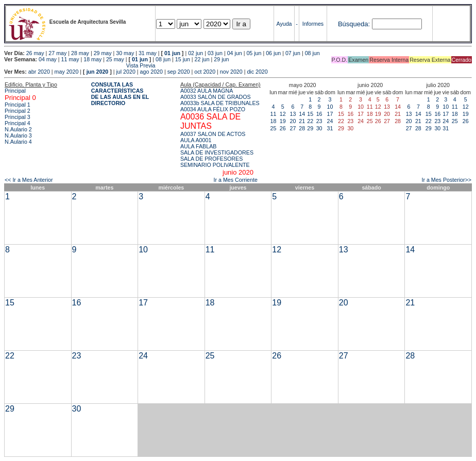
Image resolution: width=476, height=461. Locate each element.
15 (310, 114)
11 (274, 114)
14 (302, 114)
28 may (80, 53)
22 (310, 121)
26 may (35, 53)
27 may (57, 53)
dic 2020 (257, 72)
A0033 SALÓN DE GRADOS (216, 97)
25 (274, 128)
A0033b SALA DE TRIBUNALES (220, 103)
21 (302, 121)
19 (283, 121)
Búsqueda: (354, 24)
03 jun (215, 53)
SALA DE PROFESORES (211, 159)
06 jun (273, 53)
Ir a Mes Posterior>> (446, 180)
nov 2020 (231, 72)
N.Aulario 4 (18, 142)
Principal (15, 91)
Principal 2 (18, 111)
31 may (148, 53)
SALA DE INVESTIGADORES (217, 152)
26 (283, 128)
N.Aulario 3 (18, 135)
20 (293, 121)
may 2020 (67, 72)
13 (293, 114)
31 (330, 128)
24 (330, 121)
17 (330, 114)
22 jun (202, 59)
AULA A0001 (196, 140)
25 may (115, 59)
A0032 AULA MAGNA (207, 91)
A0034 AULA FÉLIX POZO (213, 109)
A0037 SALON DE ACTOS (213, 134)
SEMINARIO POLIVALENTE (215, 165)
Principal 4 (18, 123)
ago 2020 (151, 72)
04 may (48, 59)
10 (330, 107)
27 (293, 128)
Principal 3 (18, 117)
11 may (70, 59)
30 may (125, 53)
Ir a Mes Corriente (236, 180)
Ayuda (284, 24)
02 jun (195, 53)
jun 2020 (98, 72)
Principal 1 (18, 105)
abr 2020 (39, 72)
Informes (313, 24)
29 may (103, 53)
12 (283, 114)
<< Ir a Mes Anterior (29, 180)
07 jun (293, 53)
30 (319, 128)
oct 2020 (205, 72)
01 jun (172, 53)
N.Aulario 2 (18, 129)
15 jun (183, 59)
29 (310, 128)
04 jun (235, 53)
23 (319, 121)
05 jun (254, 53)
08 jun (312, 53)
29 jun (221, 59)
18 (274, 121)
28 (302, 128)
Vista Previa (80, 65)
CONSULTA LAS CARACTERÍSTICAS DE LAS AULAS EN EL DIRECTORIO (120, 94)
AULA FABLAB (199, 146)
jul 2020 (126, 72)
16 (319, 114)
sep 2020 (179, 72)
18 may (92, 59)
